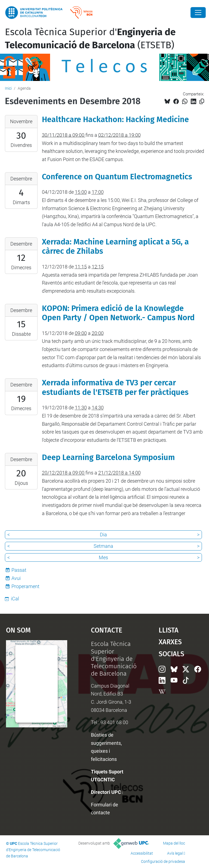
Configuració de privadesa (163, 861)
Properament (25, 586)
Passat (19, 570)
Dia (103, 535)
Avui (16, 578)
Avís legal (175, 853)
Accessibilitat (142, 853)
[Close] (198, 13)
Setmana (103, 546)
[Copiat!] (202, 102)
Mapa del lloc (174, 843)
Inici (8, 88)
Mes (103, 557)
